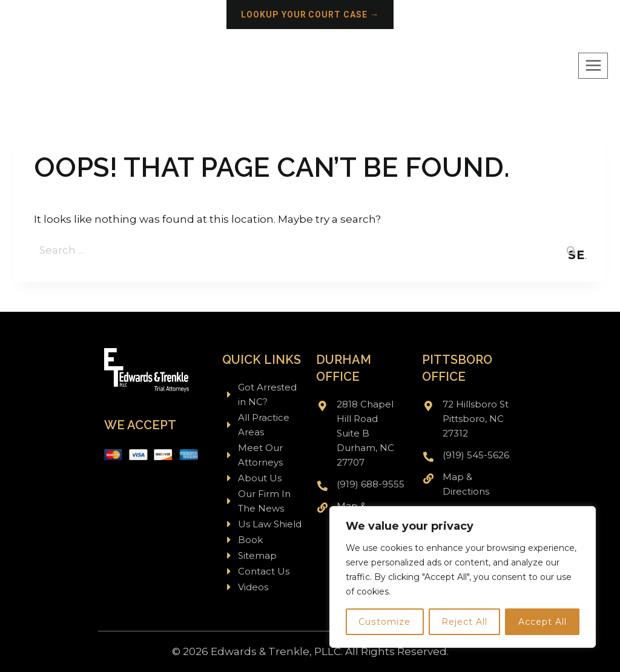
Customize (385, 622)
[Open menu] (593, 66)
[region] (463, 577)
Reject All (464, 622)
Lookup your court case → (310, 15)
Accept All (542, 622)
